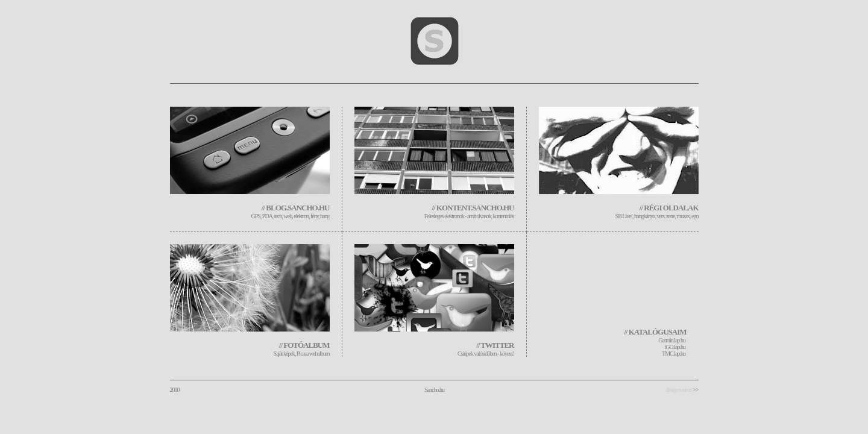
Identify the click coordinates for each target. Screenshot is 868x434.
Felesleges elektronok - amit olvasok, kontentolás (469, 216)
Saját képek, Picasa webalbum (301, 354)
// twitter (495, 345)
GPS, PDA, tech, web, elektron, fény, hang (291, 216)
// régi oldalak (669, 208)
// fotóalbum (304, 345)
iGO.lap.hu (675, 347)
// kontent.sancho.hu (473, 208)
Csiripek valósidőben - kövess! (486, 354)
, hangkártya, (644, 216)
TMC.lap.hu (674, 354)
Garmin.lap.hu (672, 340)
